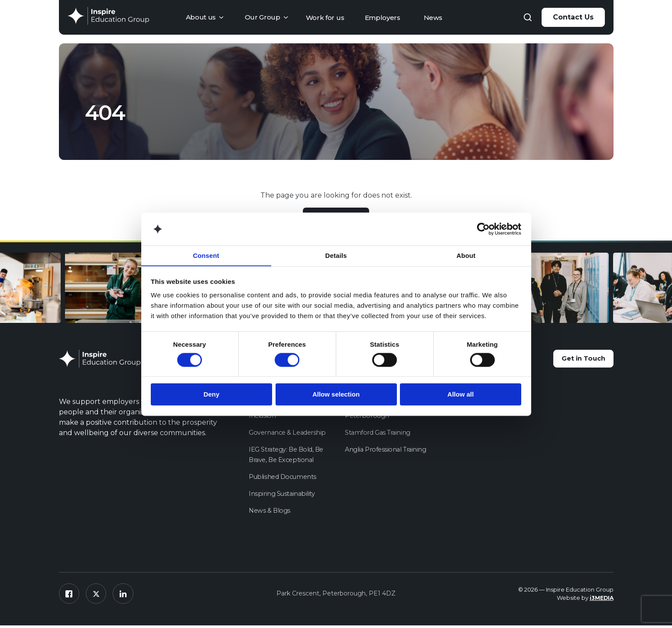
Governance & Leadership (289, 434)
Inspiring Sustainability (282, 495)
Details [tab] (336, 255)
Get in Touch (578, 360)
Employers (383, 18)
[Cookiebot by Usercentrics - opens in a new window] (483, 229)
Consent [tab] (206, 255)
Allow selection (336, 395)
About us (201, 17)
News (433, 18)
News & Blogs (270, 512)
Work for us (325, 18)
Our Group (263, 17)
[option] (586, 291)
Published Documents (284, 478)
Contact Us (573, 17)
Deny (212, 395)
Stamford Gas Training (379, 434)
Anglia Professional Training (387, 451)
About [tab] (466, 255)
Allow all (461, 395)
